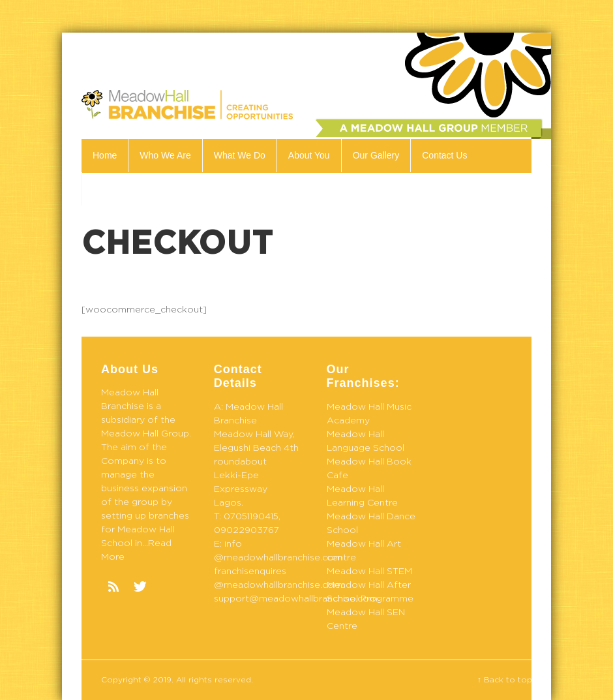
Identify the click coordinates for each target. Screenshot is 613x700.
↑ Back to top (505, 680)
